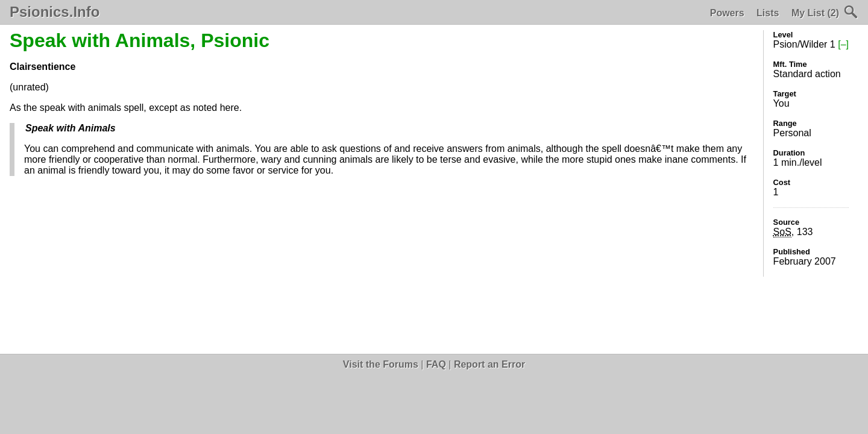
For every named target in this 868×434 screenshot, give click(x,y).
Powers (727, 13)
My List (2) (815, 13)
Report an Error (489, 364)
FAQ (436, 364)
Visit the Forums (381, 364)
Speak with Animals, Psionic (140, 40)
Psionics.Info (55, 12)
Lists (768, 13)
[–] (843, 44)
